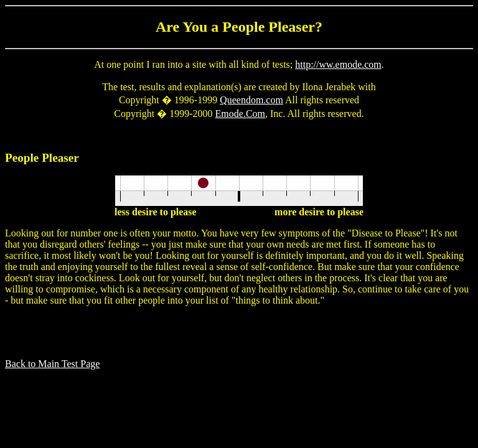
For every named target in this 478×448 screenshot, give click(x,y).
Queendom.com (251, 100)
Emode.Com (240, 114)
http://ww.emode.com (338, 64)
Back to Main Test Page (52, 364)
